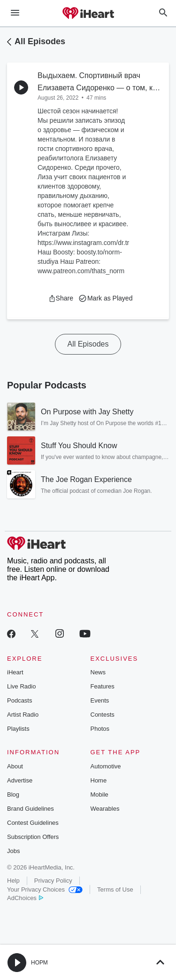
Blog (13, 794)
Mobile (99, 794)
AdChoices (25, 898)
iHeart (15, 672)
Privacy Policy (53, 881)
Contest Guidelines (33, 823)
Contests (103, 715)
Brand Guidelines (31, 809)
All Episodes (40, 41)
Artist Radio (23, 715)
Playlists (18, 729)
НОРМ (39, 963)
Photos (100, 729)
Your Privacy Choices (45, 889)
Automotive (106, 766)
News (98, 672)
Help (13, 881)
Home (99, 780)
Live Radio (21, 686)
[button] (61, 298)
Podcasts (19, 700)
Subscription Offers (33, 837)
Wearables (105, 809)
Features (103, 686)
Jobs (13, 851)
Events (100, 700)
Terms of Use (115, 889)
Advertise (20, 780)
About (15, 766)
